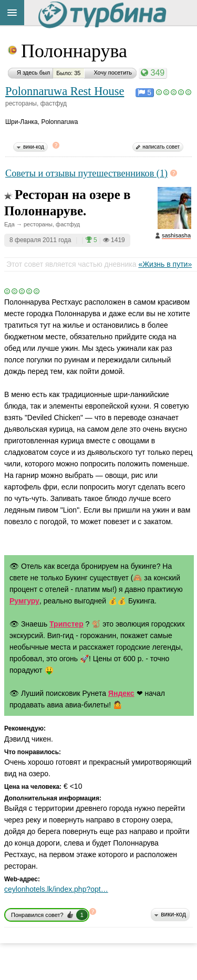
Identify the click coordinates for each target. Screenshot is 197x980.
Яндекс (121, 693)
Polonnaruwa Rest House (65, 91)
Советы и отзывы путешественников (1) (86, 173)
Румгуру (24, 601)
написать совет (161, 147)
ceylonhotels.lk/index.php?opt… (56, 889)
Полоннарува (74, 51)
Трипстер (66, 624)
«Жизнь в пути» (165, 264)
